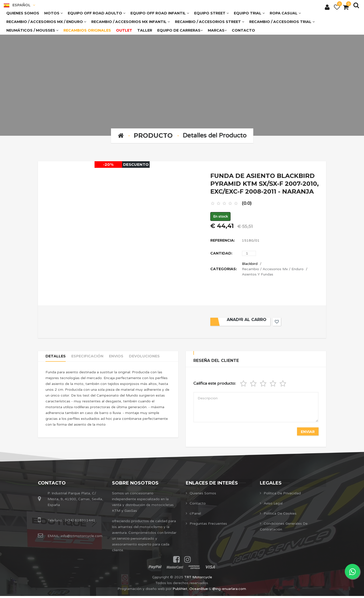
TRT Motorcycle (198, 579)
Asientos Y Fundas (258, 275)
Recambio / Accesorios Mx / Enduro (273, 270)
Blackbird (250, 265)
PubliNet (180, 591)
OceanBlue (199, 591)
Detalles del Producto (215, 135)
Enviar (307, 433)
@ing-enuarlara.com (229, 591)
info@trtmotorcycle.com (81, 538)
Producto (153, 135)
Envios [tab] (122, 359)
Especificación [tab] (91, 359)
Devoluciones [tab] (153, 359)
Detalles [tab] (56, 359)
